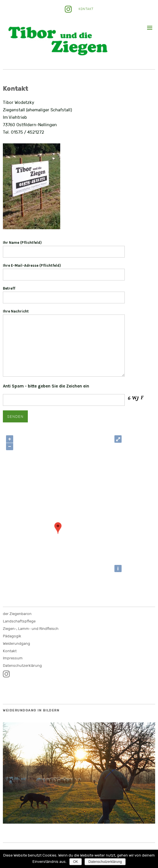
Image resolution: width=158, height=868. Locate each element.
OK (76, 862)
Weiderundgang (16, 644)
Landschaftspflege (19, 621)
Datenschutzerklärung (22, 666)
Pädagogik (12, 636)
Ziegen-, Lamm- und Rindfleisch (31, 629)
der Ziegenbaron (17, 614)
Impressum (13, 658)
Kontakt (86, 9)
